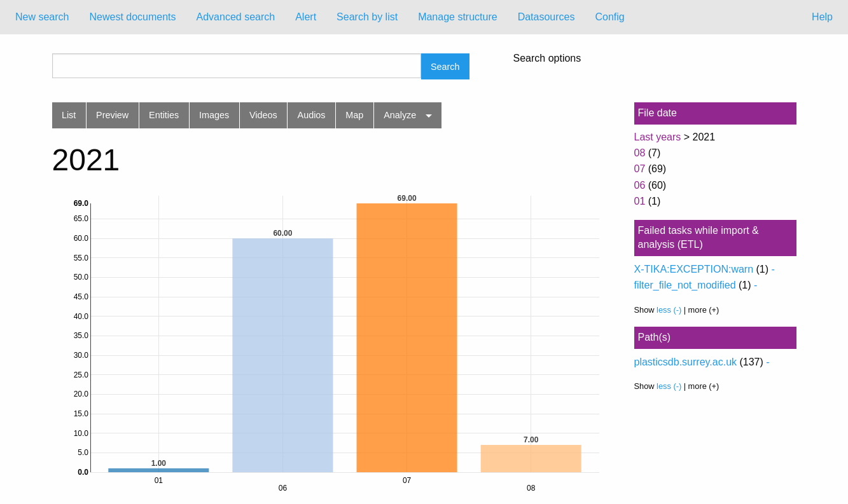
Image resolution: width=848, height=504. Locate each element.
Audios (312, 115)
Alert (306, 17)
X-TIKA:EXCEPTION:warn (694, 269)
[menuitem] (42, 17)
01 (640, 201)
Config (609, 17)
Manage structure (458, 17)
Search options (547, 58)
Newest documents (132, 17)
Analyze (400, 115)
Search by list (367, 17)
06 (640, 185)
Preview (112, 115)
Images (214, 115)
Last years (658, 137)
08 (640, 153)
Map (354, 115)
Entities (164, 115)
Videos (263, 115)
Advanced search (236, 17)
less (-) (669, 310)
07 (640, 169)
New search (42, 17)
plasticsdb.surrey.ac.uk (686, 362)
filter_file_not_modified (685, 285)
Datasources (546, 17)
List (69, 115)
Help (822, 17)
